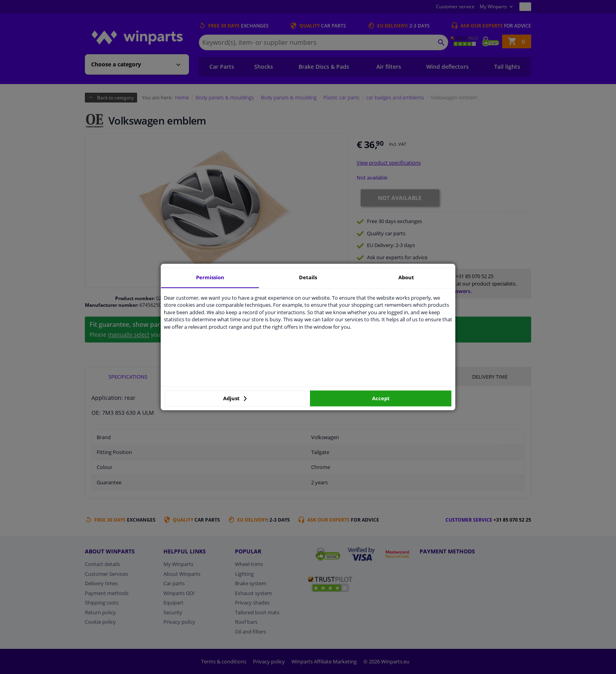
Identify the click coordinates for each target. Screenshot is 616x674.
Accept (381, 398)
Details (308, 277)
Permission (210, 277)
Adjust (235, 398)
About (406, 277)
